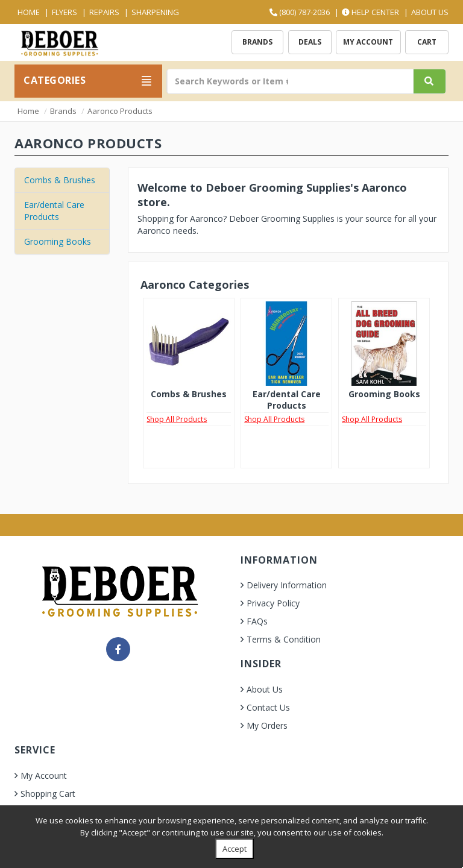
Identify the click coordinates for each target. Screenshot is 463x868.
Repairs (104, 12)
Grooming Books (58, 241)
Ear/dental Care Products (54, 211)
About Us (430, 12)
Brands (257, 42)
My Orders (267, 725)
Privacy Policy (273, 603)
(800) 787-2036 (300, 12)
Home (29, 12)
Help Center (370, 12)
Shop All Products (177, 419)
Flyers (65, 12)
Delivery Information (287, 585)
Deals (310, 42)
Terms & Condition (284, 639)
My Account (368, 42)
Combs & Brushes (60, 180)
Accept (235, 849)
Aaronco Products (120, 111)
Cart (427, 42)
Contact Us (268, 707)
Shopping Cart (48, 794)
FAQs (257, 621)
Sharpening (155, 12)
